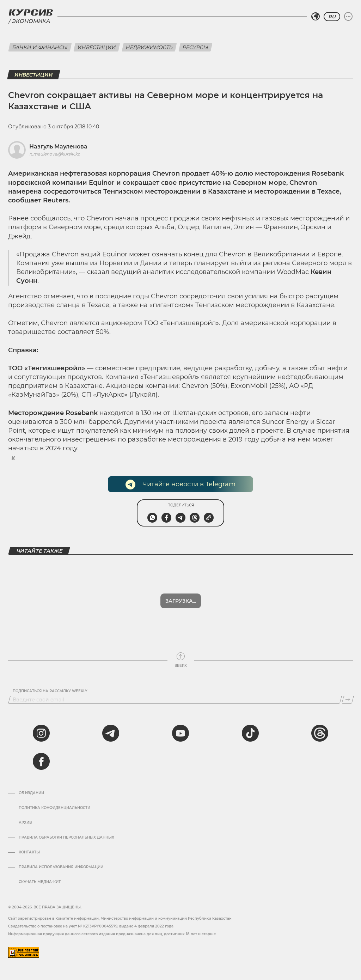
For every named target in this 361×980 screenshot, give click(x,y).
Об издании (31, 793)
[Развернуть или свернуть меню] (348, 17)
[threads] (320, 733)
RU (332, 17)
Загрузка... (181, 601)
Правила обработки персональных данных (66, 838)
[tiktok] (250, 733)
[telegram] (111, 733)
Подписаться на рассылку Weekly (50, 691)
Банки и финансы (40, 47)
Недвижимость (149, 47)
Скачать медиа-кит (40, 882)
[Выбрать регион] (316, 17)
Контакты (29, 852)
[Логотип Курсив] (31, 12)
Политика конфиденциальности (54, 808)
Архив (25, 823)
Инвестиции (97, 47)
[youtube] (180, 733)
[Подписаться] (348, 700)
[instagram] (41, 733)
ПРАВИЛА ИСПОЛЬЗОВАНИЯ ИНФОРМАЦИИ (61, 867)
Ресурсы (195, 47)
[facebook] (41, 761)
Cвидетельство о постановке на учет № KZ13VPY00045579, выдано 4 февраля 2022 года (91, 926)
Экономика (31, 21)
